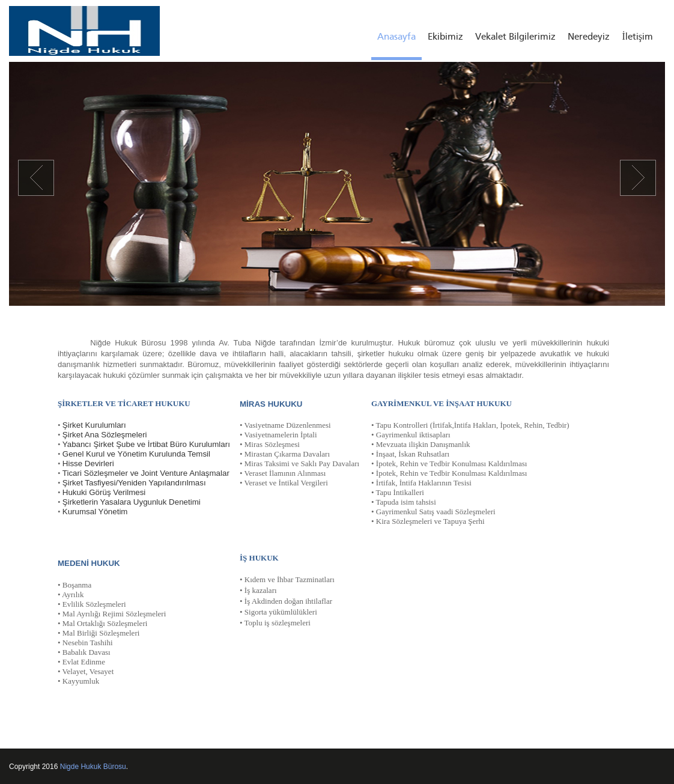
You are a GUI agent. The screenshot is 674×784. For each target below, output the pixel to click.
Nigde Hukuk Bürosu (93, 767)
